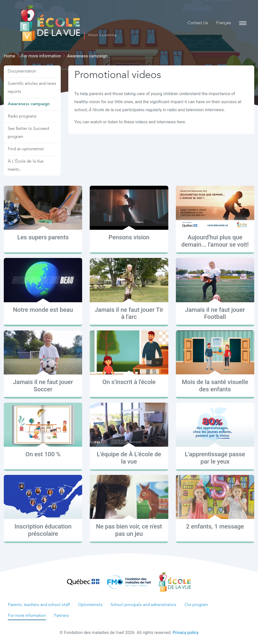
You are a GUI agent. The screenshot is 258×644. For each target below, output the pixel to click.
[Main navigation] (243, 23)
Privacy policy (185, 632)
